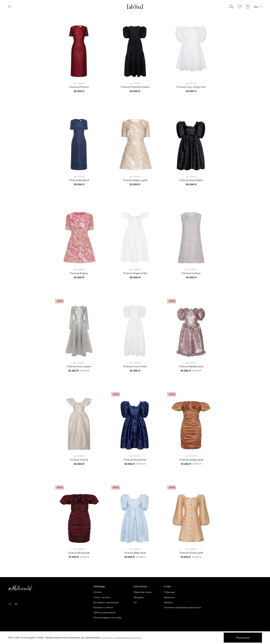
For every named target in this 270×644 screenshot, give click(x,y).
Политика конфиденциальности (182, 608)
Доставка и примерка (106, 603)
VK (135, 603)
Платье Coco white (135, 366)
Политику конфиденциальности (121, 637)
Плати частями (102, 597)
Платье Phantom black (135, 87)
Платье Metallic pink (191, 366)
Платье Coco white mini (191, 87)
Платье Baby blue (135, 553)
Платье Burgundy (79, 553)
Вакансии (169, 597)
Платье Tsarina (79, 460)
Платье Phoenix (79, 87)
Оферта (168, 603)
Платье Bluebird (79, 180)
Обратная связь (143, 592)
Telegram (139, 597)
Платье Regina (79, 273)
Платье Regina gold (135, 180)
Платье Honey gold (191, 553)
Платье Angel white (135, 273)
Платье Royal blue (135, 460)
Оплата (97, 592)
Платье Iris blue (191, 273)
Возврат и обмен (103, 608)
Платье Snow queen (79, 366)
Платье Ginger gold (191, 460)
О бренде (169, 592)
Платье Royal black (191, 180)
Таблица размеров (104, 613)
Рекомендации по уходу (107, 618)
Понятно (243, 638)
